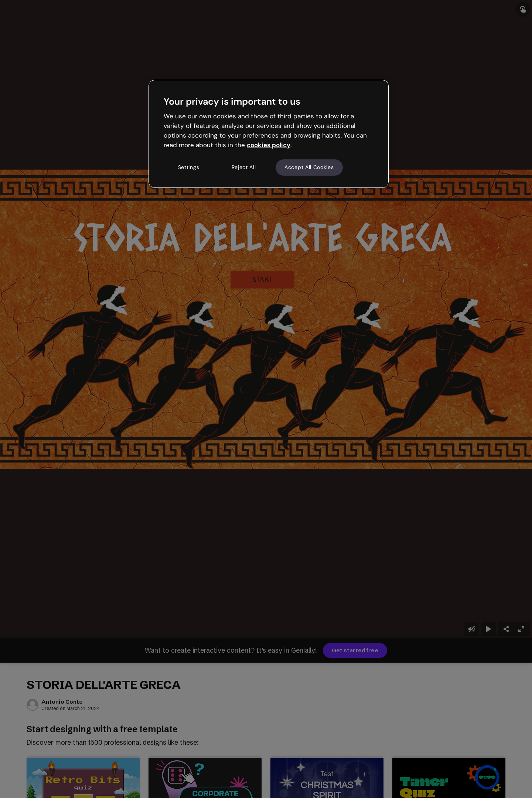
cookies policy (269, 145)
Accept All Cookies (309, 167)
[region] (269, 134)
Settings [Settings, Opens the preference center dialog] (189, 167)
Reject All (244, 167)
